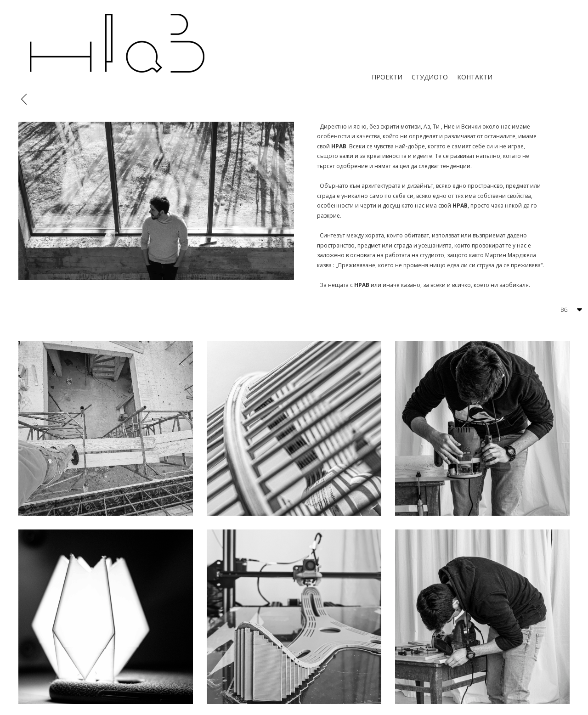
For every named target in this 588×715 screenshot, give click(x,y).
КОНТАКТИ (475, 77)
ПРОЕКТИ (387, 77)
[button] (569, 310)
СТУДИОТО (430, 77)
